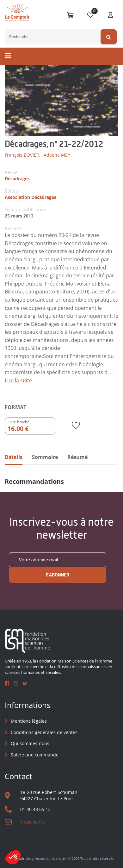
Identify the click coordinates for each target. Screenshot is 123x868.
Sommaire (45, 457)
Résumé (77, 457)
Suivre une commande (35, 755)
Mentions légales (29, 721)
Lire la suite (18, 380)
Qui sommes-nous (30, 743)
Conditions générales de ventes (44, 732)
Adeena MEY (57, 155)
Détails (14, 457)
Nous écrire (33, 822)
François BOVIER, (23, 155)
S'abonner (58, 575)
